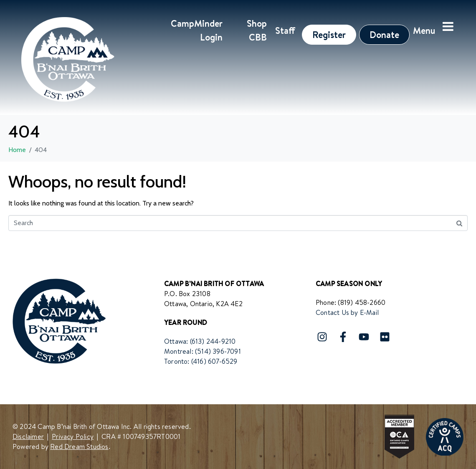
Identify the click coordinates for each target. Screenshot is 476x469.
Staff (285, 30)
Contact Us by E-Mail (347, 312)
